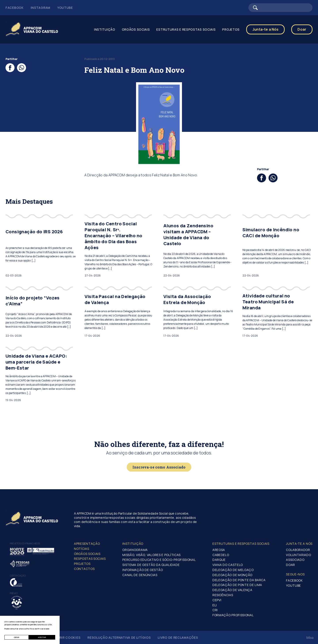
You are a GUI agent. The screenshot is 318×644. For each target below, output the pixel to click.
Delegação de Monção (232, 575)
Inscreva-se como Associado (159, 467)
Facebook (15, 8)
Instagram (41, 8)
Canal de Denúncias (140, 575)
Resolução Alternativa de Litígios (119, 637)
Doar (302, 29)
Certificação (18, 576)
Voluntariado (298, 555)
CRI (215, 610)
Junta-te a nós (299, 544)
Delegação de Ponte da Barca (239, 580)
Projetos (231, 29)
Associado (295, 560)
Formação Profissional (233, 615)
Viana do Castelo (228, 565)
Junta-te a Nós (265, 29)
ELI (215, 605)
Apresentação (87, 544)
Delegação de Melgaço (233, 570)
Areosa (219, 550)
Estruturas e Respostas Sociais (186, 29)
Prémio (14, 593)
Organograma (135, 550)
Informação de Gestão (143, 570)
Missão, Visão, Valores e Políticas (151, 555)
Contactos (84, 569)
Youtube (65, 8)
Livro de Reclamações (178, 637)
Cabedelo (221, 555)
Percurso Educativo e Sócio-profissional (159, 560)
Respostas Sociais (90, 559)
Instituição (105, 29)
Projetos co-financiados (25, 543)
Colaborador (298, 550)
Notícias (82, 549)
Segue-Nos (295, 574)
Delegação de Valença (232, 590)
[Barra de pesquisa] (280, 8)
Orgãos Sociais (136, 29)
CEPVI (217, 600)
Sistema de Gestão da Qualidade (151, 565)
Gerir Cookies (68, 637)
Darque (219, 560)
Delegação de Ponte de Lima (237, 585)
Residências (223, 595)
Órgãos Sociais (87, 554)
